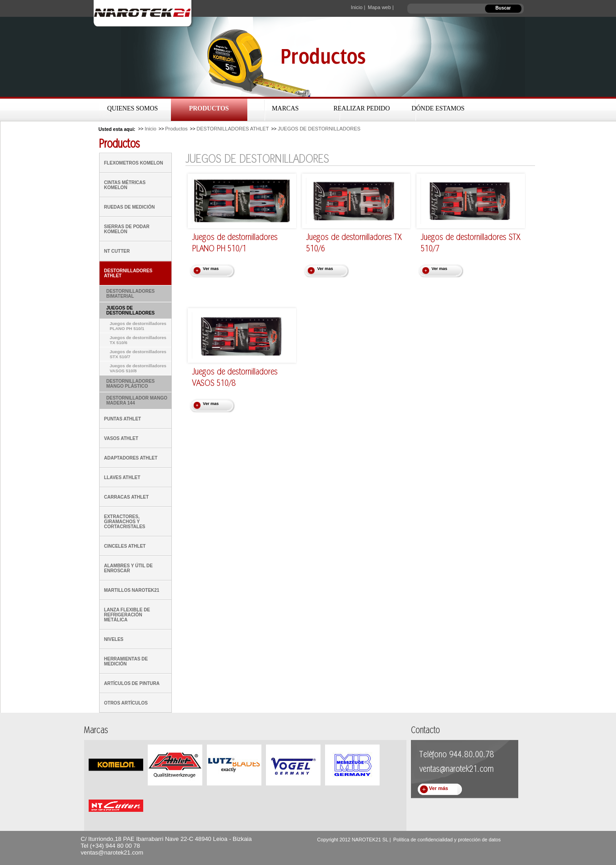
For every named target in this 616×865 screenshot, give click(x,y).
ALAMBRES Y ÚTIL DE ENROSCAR (128, 568)
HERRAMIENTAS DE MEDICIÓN (126, 661)
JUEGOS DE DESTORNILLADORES (319, 129)
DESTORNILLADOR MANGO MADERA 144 (137, 400)
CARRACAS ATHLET (126, 497)
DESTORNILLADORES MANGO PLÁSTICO (131, 384)
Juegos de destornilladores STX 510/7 (138, 354)
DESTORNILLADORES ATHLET (233, 129)
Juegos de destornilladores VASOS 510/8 (138, 368)
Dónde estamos (438, 108)
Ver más (439, 788)
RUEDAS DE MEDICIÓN (130, 207)
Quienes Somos (133, 108)
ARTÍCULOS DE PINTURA (132, 683)
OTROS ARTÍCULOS (126, 703)
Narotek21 (144, 13)
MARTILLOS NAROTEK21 (132, 590)
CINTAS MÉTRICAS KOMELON (125, 185)
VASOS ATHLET (121, 438)
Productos (209, 108)
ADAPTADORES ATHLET (131, 458)
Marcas (285, 108)
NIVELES (114, 639)
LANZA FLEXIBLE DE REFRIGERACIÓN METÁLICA (127, 615)
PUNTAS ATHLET (123, 419)
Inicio (150, 129)
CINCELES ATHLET (125, 546)
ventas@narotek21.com (112, 852)
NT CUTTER (117, 251)
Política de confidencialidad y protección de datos (447, 840)
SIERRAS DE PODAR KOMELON (127, 229)
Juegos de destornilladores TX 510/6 (138, 340)
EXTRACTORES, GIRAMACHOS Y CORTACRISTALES (125, 522)
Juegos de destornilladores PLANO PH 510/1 (138, 326)
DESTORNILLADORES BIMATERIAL (131, 294)
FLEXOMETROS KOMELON (134, 163)
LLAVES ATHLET (122, 477)
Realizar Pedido (361, 108)
